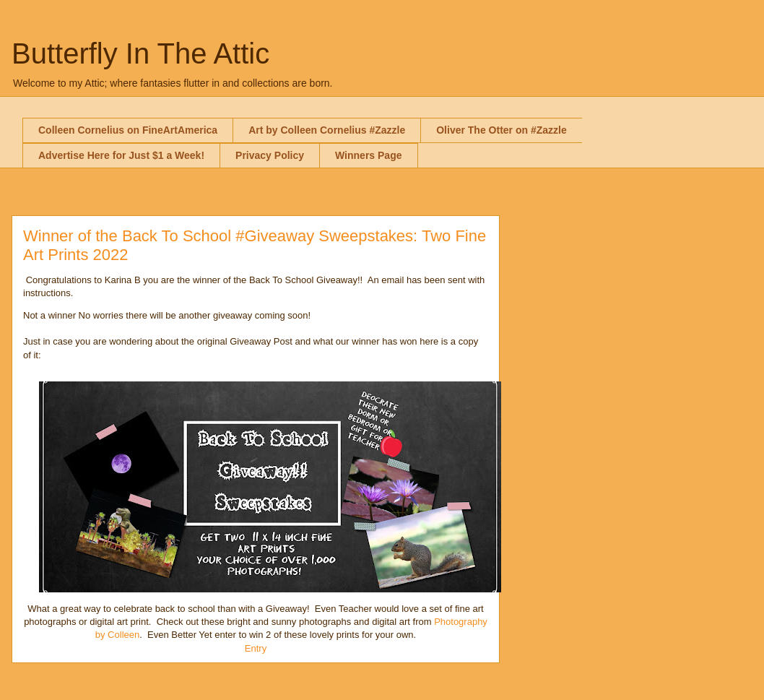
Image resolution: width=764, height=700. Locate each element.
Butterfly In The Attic (140, 53)
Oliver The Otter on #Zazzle (502, 130)
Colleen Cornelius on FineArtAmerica (128, 130)
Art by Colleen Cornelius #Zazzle (327, 130)
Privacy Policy (270, 155)
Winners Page (368, 155)
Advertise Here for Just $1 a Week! (121, 155)
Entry (256, 648)
